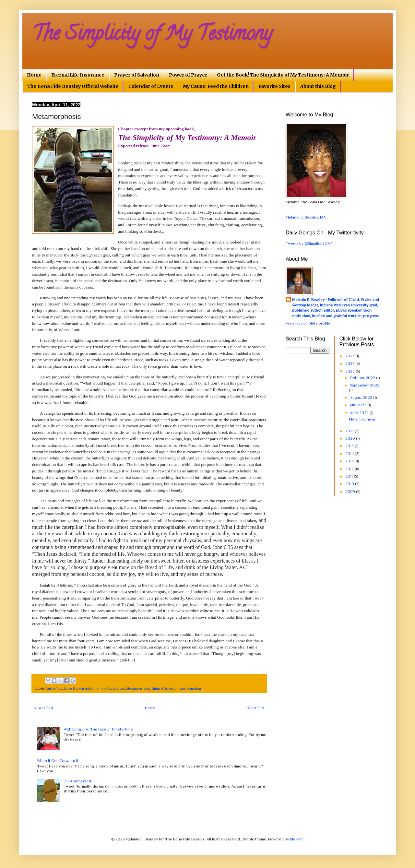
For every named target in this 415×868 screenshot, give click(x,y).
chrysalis (104, 688)
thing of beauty (164, 688)
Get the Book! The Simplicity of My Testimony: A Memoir (283, 75)
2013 (350, 461)
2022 (350, 371)
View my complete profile (308, 323)
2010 (350, 484)
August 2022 (362, 398)
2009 (351, 492)
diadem (119, 688)
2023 (350, 363)
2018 (350, 446)
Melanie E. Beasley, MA (306, 217)
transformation (189, 688)
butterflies (54, 688)
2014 (350, 454)
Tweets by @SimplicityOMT (309, 244)
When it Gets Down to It (58, 761)
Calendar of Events (151, 86)
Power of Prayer (188, 75)
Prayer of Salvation (137, 75)
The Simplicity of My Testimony (152, 35)
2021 (350, 431)
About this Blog (318, 86)
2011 (350, 476)
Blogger (296, 839)
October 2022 (363, 378)
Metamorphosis (138, 688)
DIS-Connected (77, 781)
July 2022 (359, 405)
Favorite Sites (274, 86)
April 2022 (360, 413)
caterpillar (87, 688)
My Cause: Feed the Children (216, 86)
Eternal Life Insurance (78, 75)
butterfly (71, 688)
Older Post (255, 708)
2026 (350, 356)
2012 (350, 469)
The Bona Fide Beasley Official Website (73, 86)
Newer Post (44, 708)
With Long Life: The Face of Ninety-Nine (98, 729)
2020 (351, 438)
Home (34, 75)
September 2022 (365, 385)
